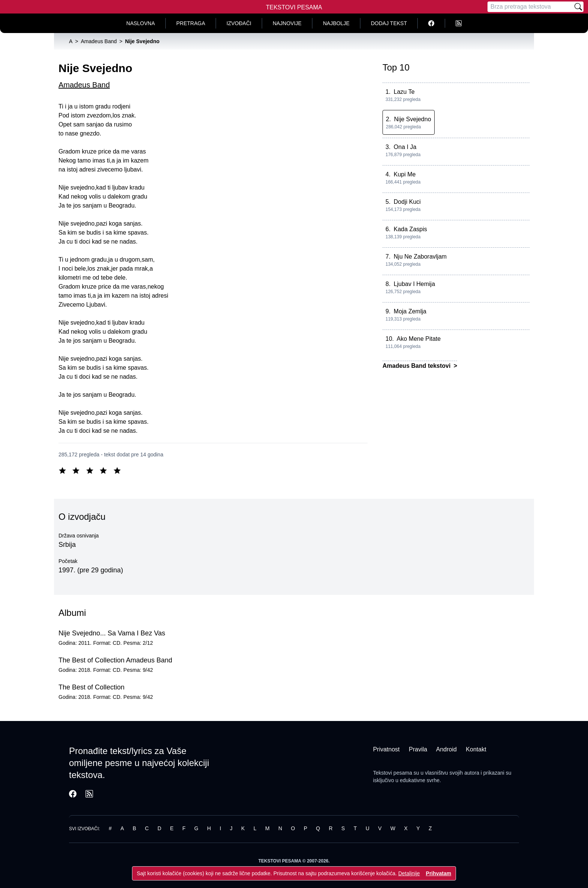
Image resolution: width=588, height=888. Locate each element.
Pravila (418, 749)
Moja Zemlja (410, 311)
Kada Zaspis (410, 229)
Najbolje (336, 23)
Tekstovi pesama (393, 773)
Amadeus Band (84, 85)
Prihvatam (439, 873)
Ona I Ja (405, 147)
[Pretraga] (530, 7)
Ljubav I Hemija (414, 284)
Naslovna (141, 23)
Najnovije (287, 23)
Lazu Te (404, 92)
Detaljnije (409, 873)
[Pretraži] (578, 7)
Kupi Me (405, 174)
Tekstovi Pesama (294, 7)
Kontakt (476, 749)
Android (446, 749)
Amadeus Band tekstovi (417, 366)
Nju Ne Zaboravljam (420, 257)
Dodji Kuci (407, 202)
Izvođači (239, 23)
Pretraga (191, 23)
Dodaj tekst (389, 23)
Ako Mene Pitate (419, 339)
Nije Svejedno (413, 119)
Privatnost (386, 749)
